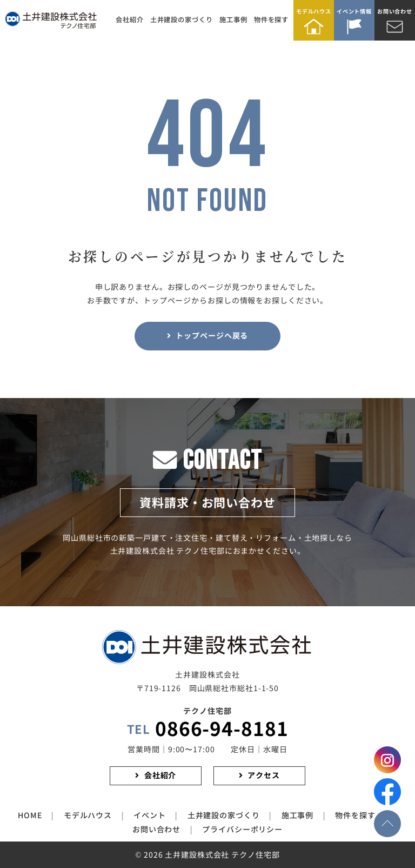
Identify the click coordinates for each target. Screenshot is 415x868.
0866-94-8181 (208, 730)
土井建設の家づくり (182, 20)
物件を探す (271, 20)
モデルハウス (314, 12)
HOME (30, 816)
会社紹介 (130, 20)
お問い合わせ (395, 12)
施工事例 (233, 20)
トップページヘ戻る (212, 336)
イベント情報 (354, 12)
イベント (150, 816)
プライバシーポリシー (242, 830)
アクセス (264, 776)
